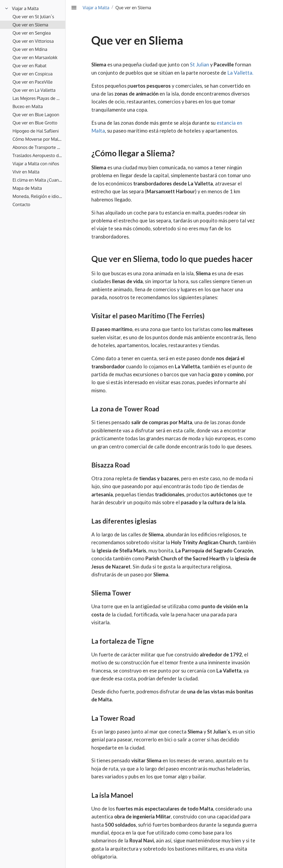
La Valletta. (240, 73)
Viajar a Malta (96, 8)
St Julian (200, 65)
